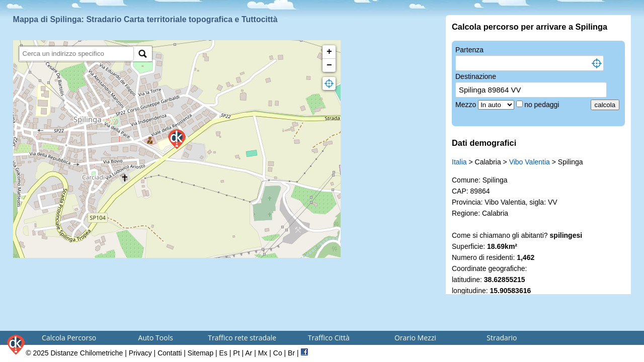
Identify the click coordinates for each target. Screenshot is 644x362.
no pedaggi (543, 105)
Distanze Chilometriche (87, 353)
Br (291, 353)
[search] (77, 54)
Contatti (170, 353)
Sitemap (200, 353)
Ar (249, 353)
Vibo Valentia (530, 162)
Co (278, 353)
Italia (459, 162)
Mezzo (467, 105)
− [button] (329, 65)
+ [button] (329, 52)
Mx (263, 353)
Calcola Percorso (69, 338)
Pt (236, 353)
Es (223, 353)
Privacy (140, 353)
